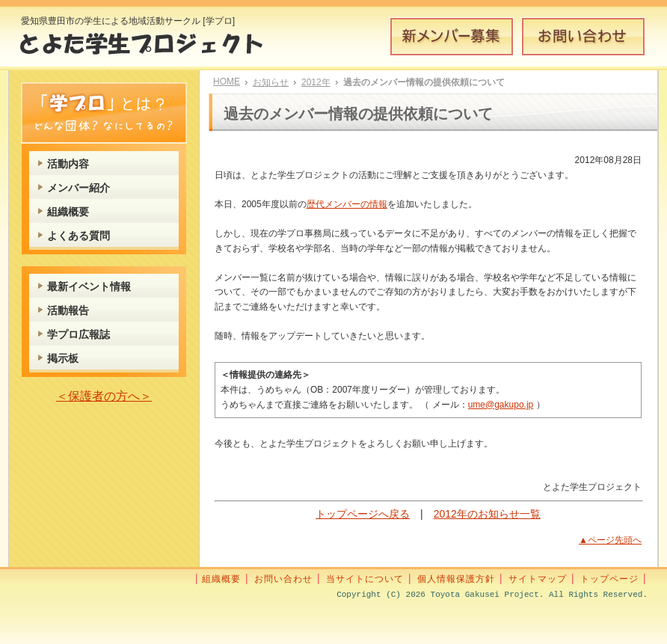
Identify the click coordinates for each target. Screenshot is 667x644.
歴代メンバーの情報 (347, 204)
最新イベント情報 (89, 286)
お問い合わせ (583, 37)
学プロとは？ (104, 113)
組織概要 (68, 212)
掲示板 (63, 358)
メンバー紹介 (79, 188)
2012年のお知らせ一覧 (487, 514)
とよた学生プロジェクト (152, 48)
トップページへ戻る (363, 514)
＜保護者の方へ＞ (104, 396)
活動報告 (68, 310)
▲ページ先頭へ (610, 540)
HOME (227, 82)
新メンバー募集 (452, 37)
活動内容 (68, 164)
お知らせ (271, 82)
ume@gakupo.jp (501, 405)
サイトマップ (538, 579)
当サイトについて (365, 579)
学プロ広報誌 (79, 334)
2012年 (316, 82)
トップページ (609, 579)
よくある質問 (79, 236)
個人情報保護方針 (456, 579)
